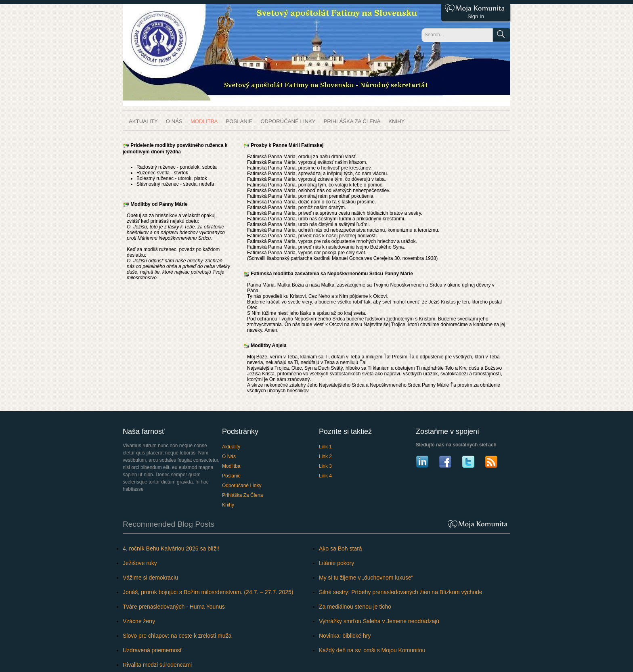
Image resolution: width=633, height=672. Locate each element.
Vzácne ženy (139, 621)
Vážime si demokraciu (150, 578)
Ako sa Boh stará (341, 548)
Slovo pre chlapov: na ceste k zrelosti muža (177, 636)
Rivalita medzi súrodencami (157, 665)
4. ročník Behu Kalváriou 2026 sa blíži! (171, 548)
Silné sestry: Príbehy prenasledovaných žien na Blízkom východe (401, 592)
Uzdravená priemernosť (152, 650)
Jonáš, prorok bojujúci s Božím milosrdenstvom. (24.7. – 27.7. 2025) (208, 592)
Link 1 (325, 447)
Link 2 (325, 456)
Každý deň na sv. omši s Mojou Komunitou (372, 650)
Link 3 (325, 466)
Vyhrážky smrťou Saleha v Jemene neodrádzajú (379, 621)
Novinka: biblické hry (345, 636)
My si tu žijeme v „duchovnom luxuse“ (366, 578)
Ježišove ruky (140, 563)
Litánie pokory (336, 563)
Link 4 (325, 476)
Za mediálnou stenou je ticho (355, 607)
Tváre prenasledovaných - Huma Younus (174, 607)
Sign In (476, 16)
